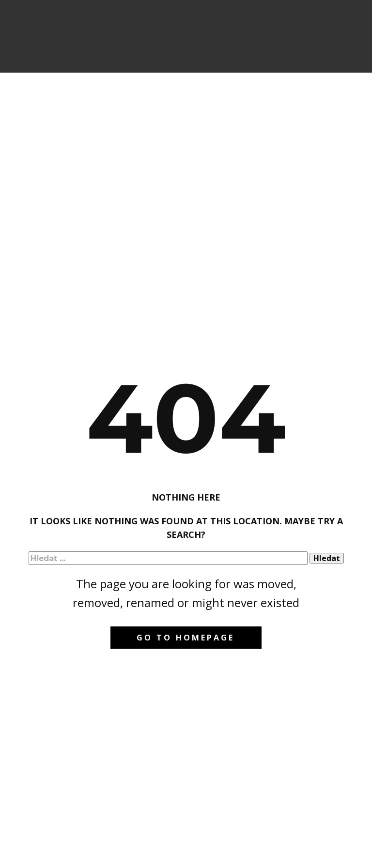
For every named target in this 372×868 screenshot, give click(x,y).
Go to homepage (186, 638)
